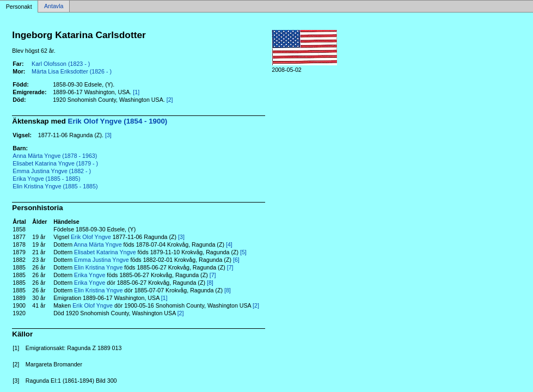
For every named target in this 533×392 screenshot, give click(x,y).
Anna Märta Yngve (98, 244)
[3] (108, 135)
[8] (210, 283)
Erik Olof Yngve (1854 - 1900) (118, 121)
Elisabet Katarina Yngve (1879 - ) (55, 163)
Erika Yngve (90, 275)
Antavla (54, 7)
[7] (230, 267)
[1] (136, 92)
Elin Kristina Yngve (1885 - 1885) (55, 186)
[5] (243, 252)
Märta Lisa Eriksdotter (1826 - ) (72, 71)
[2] (170, 100)
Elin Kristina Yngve (98, 267)
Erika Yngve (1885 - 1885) (46, 179)
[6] (236, 260)
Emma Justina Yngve (102, 260)
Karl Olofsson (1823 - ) (61, 64)
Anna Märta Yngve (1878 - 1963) (55, 156)
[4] (229, 244)
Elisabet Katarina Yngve (105, 252)
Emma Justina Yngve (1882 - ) (52, 171)
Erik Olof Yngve (91, 237)
